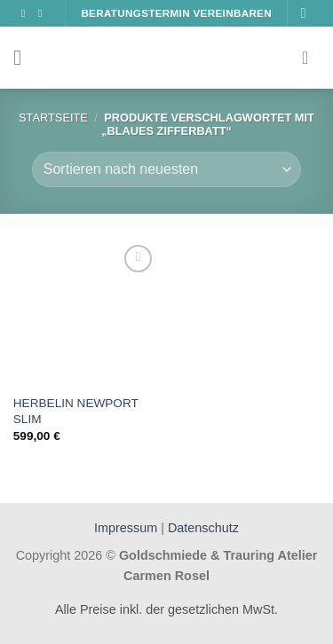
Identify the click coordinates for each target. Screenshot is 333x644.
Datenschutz (203, 528)
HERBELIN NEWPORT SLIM (76, 411)
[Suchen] (308, 13)
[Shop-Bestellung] (166, 169)
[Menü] (24, 57)
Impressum (127, 528)
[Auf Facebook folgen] (27, 13)
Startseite (53, 118)
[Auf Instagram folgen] (44, 13)
